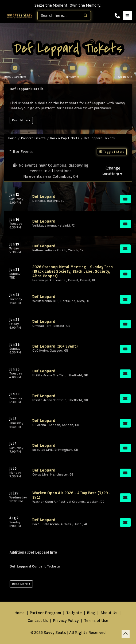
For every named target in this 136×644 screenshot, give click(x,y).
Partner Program (45, 613)
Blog (91, 613)
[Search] (59, 16)
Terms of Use (96, 621)
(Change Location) (112, 171)
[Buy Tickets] (125, 199)
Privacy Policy (66, 621)
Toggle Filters (112, 152)
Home (20, 613)
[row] (68, 198)
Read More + (21, 120)
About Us (109, 613)
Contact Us (38, 621)
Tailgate (74, 613)
